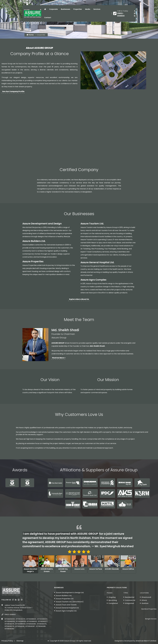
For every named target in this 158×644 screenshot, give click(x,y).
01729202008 (10, 619)
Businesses (66, 9)
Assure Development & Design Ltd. (70, 593)
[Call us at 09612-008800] (122, 13)
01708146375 (10, 624)
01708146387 (30, 626)
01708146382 (10, 629)
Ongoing (112, 597)
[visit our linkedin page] (135, 16)
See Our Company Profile (13, 91)
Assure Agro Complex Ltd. (66, 611)
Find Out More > (59, 358)
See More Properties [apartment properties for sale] (149, 609)
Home (30, 35)
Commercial (130, 600)
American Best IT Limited (146, 641)
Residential (130, 597)
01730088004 (20, 624)
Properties (78, 9)
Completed (113, 603)
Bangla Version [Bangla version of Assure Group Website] (151, 619)
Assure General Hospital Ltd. (97, 262)
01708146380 (31, 624)
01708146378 (10, 626)
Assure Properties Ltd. (65, 599)
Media (88, 9)
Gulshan (145, 603)
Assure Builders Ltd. (34, 241)
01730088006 (10, 621)
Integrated (130, 603)
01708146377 (43, 621)
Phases (110, 593)
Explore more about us (79, 299)
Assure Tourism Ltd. (92, 224)
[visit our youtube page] (135, 13)
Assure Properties (33, 261)
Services (97, 9)
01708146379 (21, 619)
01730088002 (32, 621)
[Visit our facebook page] (135, 11)
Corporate (53, 9)
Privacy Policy (7, 641)
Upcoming (113, 600)
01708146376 (42, 624)
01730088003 (42, 619)
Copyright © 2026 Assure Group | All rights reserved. (70, 641)
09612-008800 (10, 615)
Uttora (144, 600)
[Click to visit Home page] (45, 9)
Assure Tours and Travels (66, 605)
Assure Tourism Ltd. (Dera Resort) (70, 602)
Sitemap (20, 641)
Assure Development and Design (42, 224)
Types (126, 593)
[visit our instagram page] (22, 600)
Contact (48, 18)
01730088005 (21, 621)
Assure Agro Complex (93, 280)
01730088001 (31, 619)
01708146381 (20, 626)
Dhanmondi (146, 597)
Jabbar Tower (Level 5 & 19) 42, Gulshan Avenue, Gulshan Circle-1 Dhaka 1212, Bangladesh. (18, 608)
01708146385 (41, 626)
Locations (144, 593)
